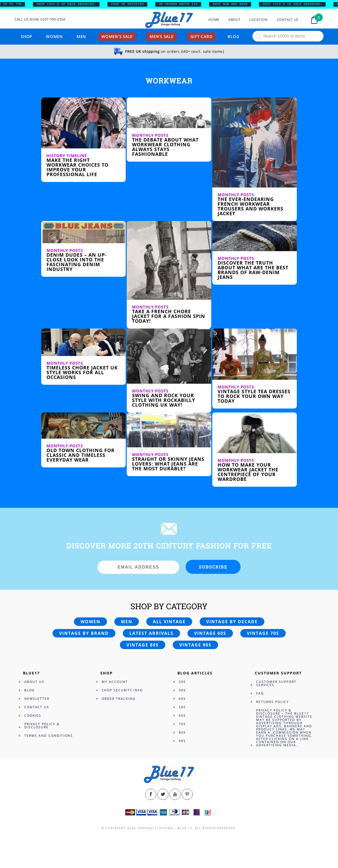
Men (81, 36)
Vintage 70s (263, 633)
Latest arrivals (151, 633)
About (234, 20)
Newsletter (37, 699)
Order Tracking (119, 699)
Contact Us (288, 20)
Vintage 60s (210, 633)
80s (182, 732)
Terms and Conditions (49, 736)
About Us (34, 682)
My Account (115, 682)
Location (258, 20)
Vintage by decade (232, 622)
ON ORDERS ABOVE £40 (182, 4)
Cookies (33, 715)
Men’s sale (161, 36)
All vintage (169, 622)
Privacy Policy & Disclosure (42, 726)
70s (182, 724)
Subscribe (213, 567)
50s (182, 707)
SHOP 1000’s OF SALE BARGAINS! (70, 4)
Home (214, 20)
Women (54, 36)
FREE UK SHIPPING (131, 4)
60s (182, 715)
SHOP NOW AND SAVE (234, 4)
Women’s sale (117, 36)
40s (182, 699)
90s (182, 741)
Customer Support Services (276, 683)
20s (182, 682)
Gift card (201, 36)
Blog (233, 36)
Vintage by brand (84, 633)
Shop (27, 36)
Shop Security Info (122, 690)
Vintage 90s (195, 645)
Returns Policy (273, 702)
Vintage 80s (143, 645)
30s (182, 690)
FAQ (260, 693)
